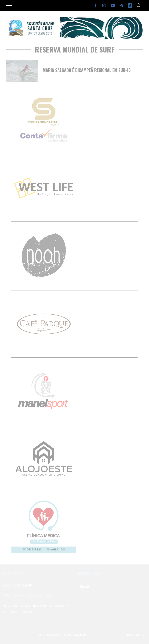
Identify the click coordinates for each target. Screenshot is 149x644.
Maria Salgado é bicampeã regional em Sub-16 (87, 70)
